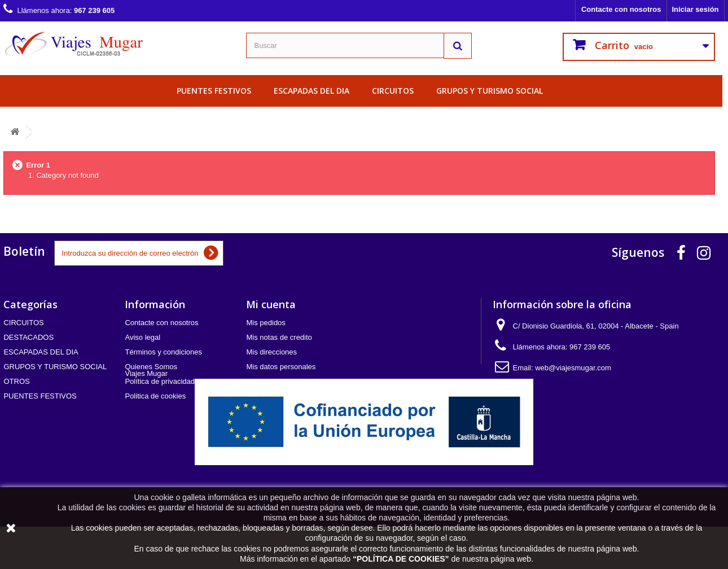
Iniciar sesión (695, 9)
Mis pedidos (266, 323)
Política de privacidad (160, 381)
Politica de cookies (155, 396)
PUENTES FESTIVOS (214, 91)
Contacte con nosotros (621, 9)
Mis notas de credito (279, 337)
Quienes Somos (151, 367)
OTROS (16, 381)
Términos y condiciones (163, 352)
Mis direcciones (271, 352)
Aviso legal (142, 337)
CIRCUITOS (393, 91)
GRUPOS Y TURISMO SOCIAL (490, 91)
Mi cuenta (271, 304)
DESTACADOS (28, 337)
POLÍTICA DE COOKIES (401, 559)
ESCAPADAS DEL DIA (312, 91)
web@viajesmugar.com (573, 368)
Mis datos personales (281, 367)
